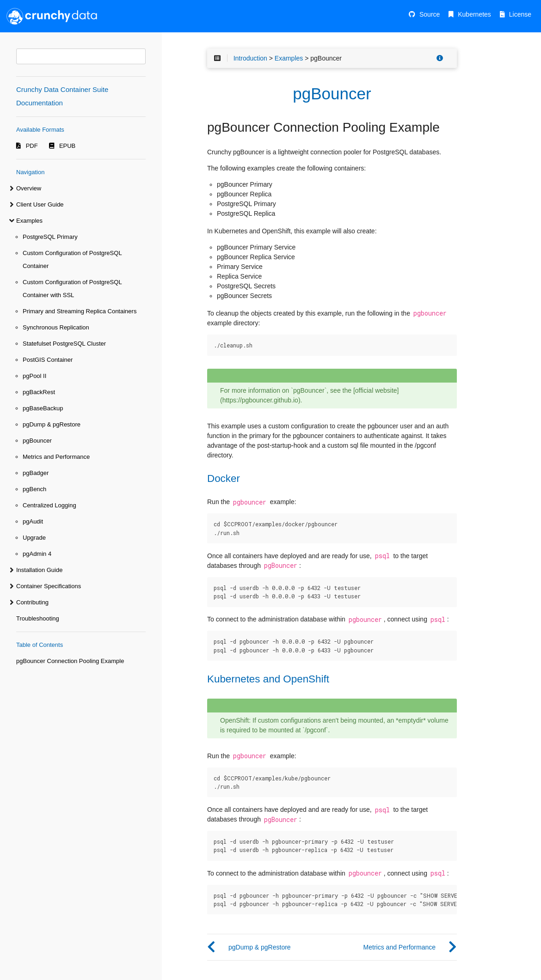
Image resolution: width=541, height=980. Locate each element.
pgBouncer (37, 441)
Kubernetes (474, 14)
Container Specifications (49, 586)
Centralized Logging (49, 505)
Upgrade (34, 538)
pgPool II (34, 376)
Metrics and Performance (56, 457)
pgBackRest (39, 392)
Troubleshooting (38, 618)
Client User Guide (40, 204)
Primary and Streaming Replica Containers (80, 311)
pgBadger (36, 473)
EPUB (67, 146)
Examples (29, 221)
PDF (32, 146)
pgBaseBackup (43, 408)
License (520, 14)
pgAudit (33, 521)
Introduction (250, 58)
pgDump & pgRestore (52, 424)
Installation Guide (39, 570)
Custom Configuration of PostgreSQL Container (72, 259)
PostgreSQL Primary (50, 237)
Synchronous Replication (56, 327)
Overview (29, 188)
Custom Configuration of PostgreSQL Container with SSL (72, 289)
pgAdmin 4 (37, 554)
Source (430, 14)
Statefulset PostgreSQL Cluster (64, 344)
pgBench (34, 489)
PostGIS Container (48, 360)
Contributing (32, 602)
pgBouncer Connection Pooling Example (70, 661)
